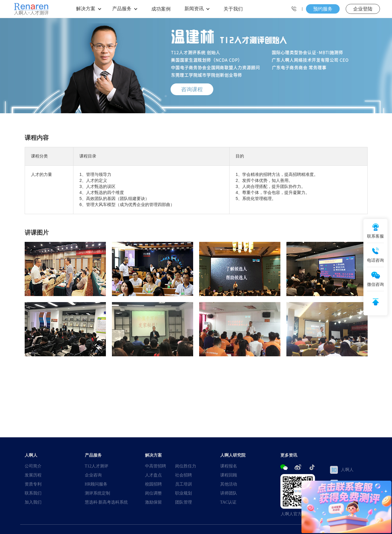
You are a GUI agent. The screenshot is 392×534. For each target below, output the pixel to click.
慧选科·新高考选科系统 (106, 502)
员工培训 (184, 484)
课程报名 (229, 466)
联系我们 (33, 493)
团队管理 (184, 502)
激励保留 (153, 502)
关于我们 (233, 9)
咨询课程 (192, 89)
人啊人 (342, 470)
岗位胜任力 (186, 466)
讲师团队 (229, 493)
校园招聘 (153, 484)
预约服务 (323, 9)
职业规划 (184, 493)
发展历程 (33, 475)
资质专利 (33, 484)
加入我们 (33, 502)
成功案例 (161, 9)
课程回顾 (229, 475)
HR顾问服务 (96, 484)
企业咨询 (93, 475)
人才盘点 (153, 475)
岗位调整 (153, 493)
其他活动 (229, 484)
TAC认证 (228, 502)
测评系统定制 (97, 493)
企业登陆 (363, 9)
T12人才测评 (97, 466)
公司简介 (33, 466)
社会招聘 (184, 475)
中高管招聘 (156, 466)
